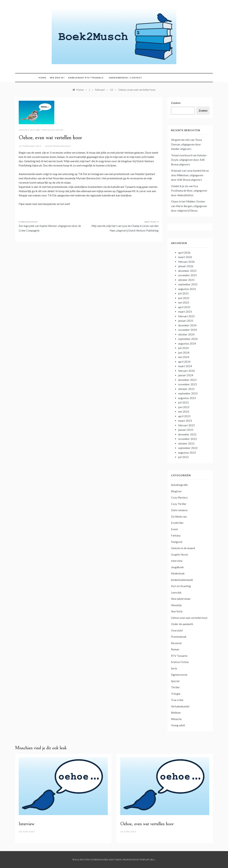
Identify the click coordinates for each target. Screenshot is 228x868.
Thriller (175, 687)
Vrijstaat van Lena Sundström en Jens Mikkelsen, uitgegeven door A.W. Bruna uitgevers (190, 175)
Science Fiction (180, 662)
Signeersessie (179, 675)
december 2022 (187, 434)
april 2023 (184, 416)
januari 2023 (186, 430)
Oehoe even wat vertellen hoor (41, 130)
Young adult (178, 725)
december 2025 (187, 271)
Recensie (176, 643)
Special (175, 681)
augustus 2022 (187, 453)
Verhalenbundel (180, 706)
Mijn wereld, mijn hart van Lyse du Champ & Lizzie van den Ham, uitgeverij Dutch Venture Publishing (125, 228)
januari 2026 (186, 266)
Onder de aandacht (182, 624)
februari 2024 (186, 371)
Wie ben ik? (57, 78)
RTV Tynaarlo (179, 656)
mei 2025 (184, 302)
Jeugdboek (177, 567)
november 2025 (187, 275)
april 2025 (184, 307)
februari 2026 (186, 262)
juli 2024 (183, 348)
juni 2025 (184, 298)
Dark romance (179, 510)
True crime (177, 700)
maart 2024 (185, 366)
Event (174, 529)
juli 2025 (183, 293)
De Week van (179, 517)
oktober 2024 (186, 334)
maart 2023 (185, 421)
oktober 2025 (186, 280)
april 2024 (184, 362)
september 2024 (188, 339)
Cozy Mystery (179, 497)
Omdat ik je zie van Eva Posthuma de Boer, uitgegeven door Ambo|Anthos (189, 191)
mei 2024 (184, 357)
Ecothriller (177, 523)
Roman (175, 649)
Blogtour (176, 491)
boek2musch (62, 146)
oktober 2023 (186, 389)
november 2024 (187, 330)
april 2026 (184, 253)
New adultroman (181, 599)
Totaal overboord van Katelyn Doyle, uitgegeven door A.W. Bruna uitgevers (189, 160)
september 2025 (188, 284)
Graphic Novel (179, 554)
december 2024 (187, 325)
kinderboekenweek (182, 580)
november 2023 (187, 384)
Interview (177, 561)
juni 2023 (184, 407)
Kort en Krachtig (181, 586)
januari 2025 (186, 321)
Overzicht (177, 630)
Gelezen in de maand (183, 548)
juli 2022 (183, 457)
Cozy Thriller (179, 504)
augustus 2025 (187, 289)
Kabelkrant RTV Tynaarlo (86, 78)
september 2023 (188, 393)
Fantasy (176, 535)
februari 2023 (186, 425)
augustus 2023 (187, 398)
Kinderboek (178, 573)
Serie (174, 668)
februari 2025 (186, 316)
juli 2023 (183, 402)
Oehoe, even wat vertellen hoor (147, 824)
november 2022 (187, 439)
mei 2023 (184, 412)
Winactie (176, 719)
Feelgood (177, 542)
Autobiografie (179, 485)
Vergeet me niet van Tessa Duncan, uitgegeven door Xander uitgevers (186, 144)
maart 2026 (185, 257)
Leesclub (176, 592)
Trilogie (176, 694)
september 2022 (188, 448)
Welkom (176, 713)
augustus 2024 (187, 343)
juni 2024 (184, 353)
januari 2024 (186, 375)
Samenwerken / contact (125, 78)
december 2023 (187, 380)
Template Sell (147, 860)
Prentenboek (179, 637)
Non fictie (177, 611)
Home (42, 78)
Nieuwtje (176, 605)
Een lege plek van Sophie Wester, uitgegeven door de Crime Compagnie (50, 228)
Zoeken (176, 103)
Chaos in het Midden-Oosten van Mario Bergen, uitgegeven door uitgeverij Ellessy (189, 206)
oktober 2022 (186, 443)
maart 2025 (185, 312)
